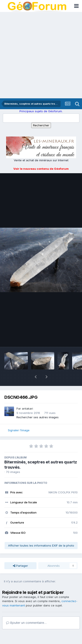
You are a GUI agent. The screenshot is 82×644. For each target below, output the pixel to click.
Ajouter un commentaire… (26, 611)
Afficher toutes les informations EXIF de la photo (41, 534)
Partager (20, 554)
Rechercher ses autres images (38, 406)
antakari (27, 397)
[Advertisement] (41, 55)
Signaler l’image (19, 419)
